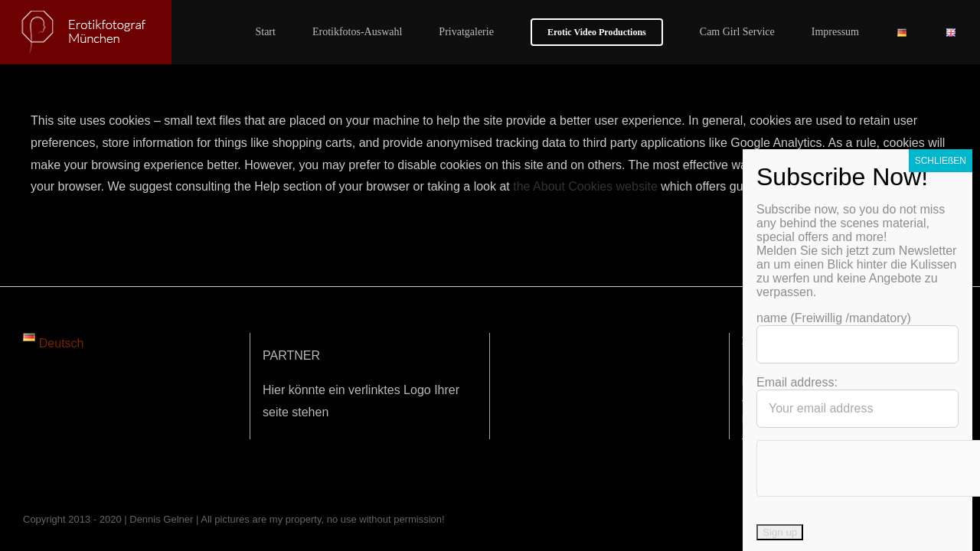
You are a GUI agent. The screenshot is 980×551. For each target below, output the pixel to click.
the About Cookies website (585, 186)
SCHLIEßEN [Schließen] (941, 284)
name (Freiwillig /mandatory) (834, 441)
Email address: (797, 505)
